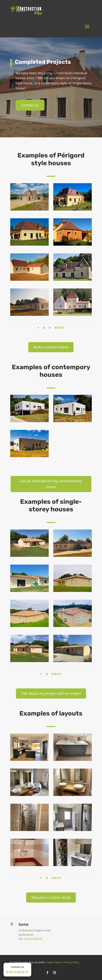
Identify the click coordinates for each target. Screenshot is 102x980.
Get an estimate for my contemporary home (51, 484)
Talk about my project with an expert (51, 693)
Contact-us (30, 105)
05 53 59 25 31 (17, 972)
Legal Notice (54, 962)
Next (60, 328)
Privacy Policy (71, 962)
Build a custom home (51, 347)
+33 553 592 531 (33, 939)
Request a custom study (51, 897)
